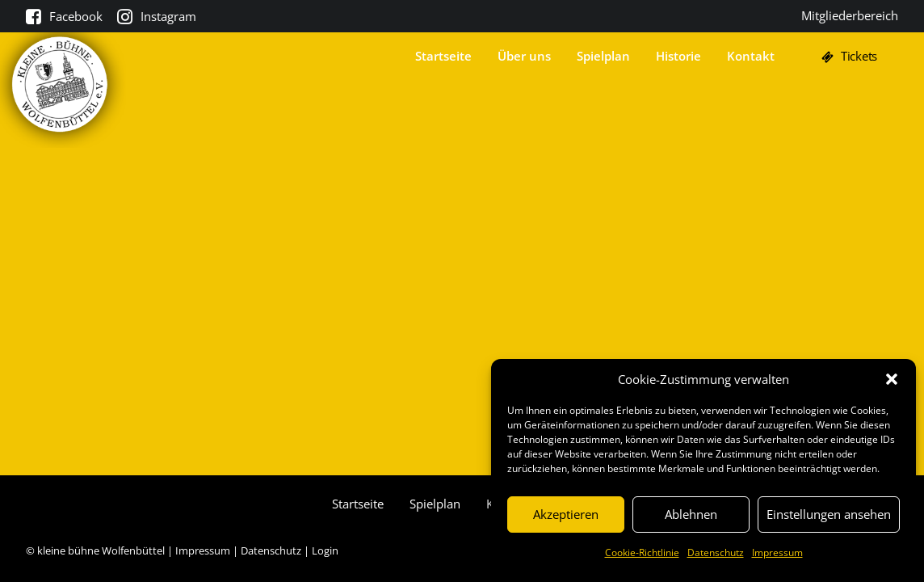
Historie (678, 61)
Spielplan (603, 61)
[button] (892, 379)
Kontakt (751, 61)
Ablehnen (691, 514)
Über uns (524, 61)
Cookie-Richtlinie (642, 552)
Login (325, 550)
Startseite (443, 61)
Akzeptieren (566, 514)
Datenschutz (716, 552)
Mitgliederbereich (850, 15)
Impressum (777, 552)
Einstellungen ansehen (829, 514)
